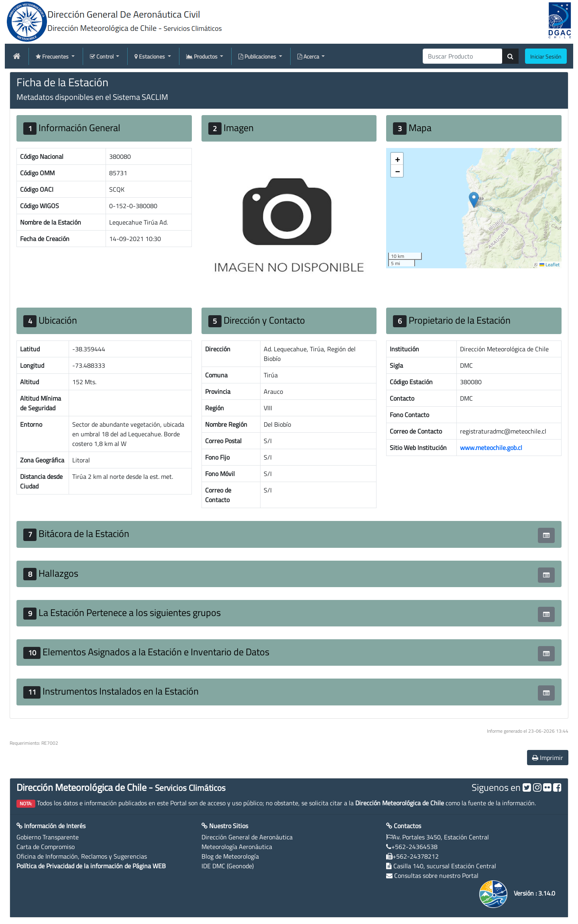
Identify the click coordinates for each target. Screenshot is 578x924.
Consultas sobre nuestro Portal (436, 875)
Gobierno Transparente (48, 837)
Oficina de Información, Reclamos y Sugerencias (82, 856)
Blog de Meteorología (230, 856)
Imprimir (548, 758)
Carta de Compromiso (46, 847)
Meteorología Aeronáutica (237, 847)
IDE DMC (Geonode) (228, 866)
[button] (474, 200)
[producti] (463, 56)
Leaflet (550, 264)
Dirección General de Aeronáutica (247, 837)
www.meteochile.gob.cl (491, 448)
